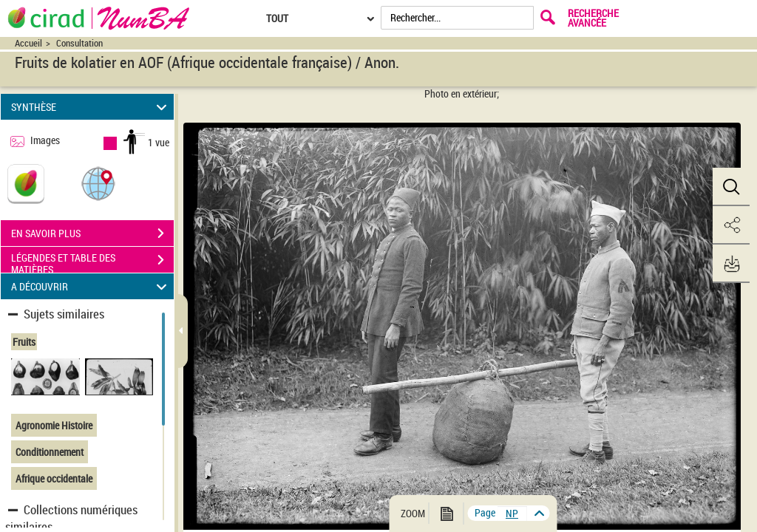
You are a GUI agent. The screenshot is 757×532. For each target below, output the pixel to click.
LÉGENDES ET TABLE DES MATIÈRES (92, 262)
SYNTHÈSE (91, 107)
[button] (98, 183)
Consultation (79, 43)
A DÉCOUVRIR (91, 286)
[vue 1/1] (512, 514)
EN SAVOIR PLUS (92, 233)
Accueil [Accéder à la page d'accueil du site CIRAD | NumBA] (28, 43)
